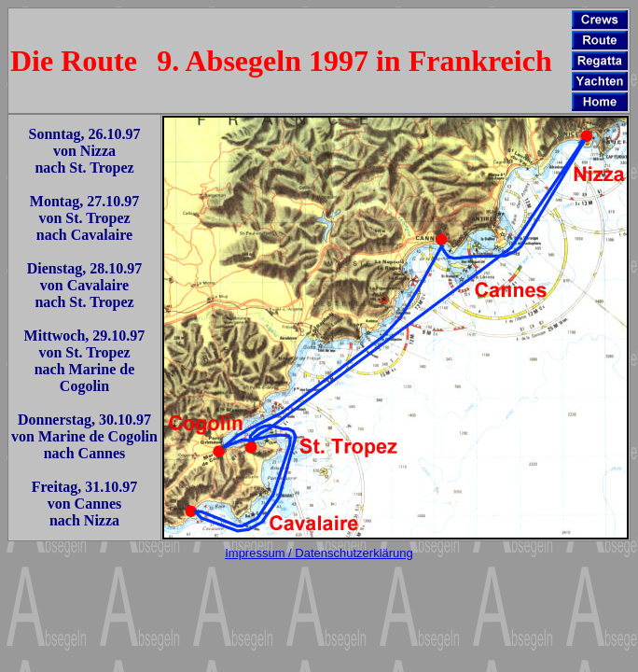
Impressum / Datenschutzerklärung (319, 553)
